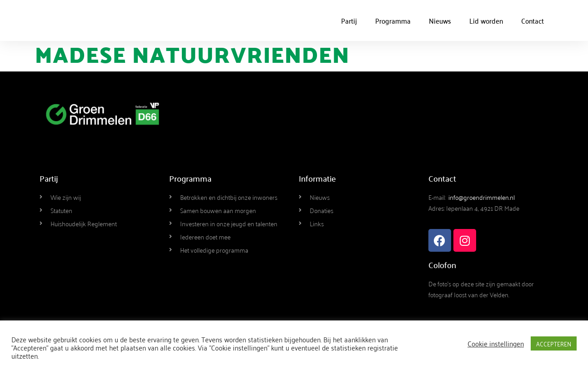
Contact (533, 20)
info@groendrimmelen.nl (482, 197)
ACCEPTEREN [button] (554, 343)
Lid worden (486, 20)
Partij (349, 20)
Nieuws (440, 20)
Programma (393, 20)
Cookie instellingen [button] (496, 343)
